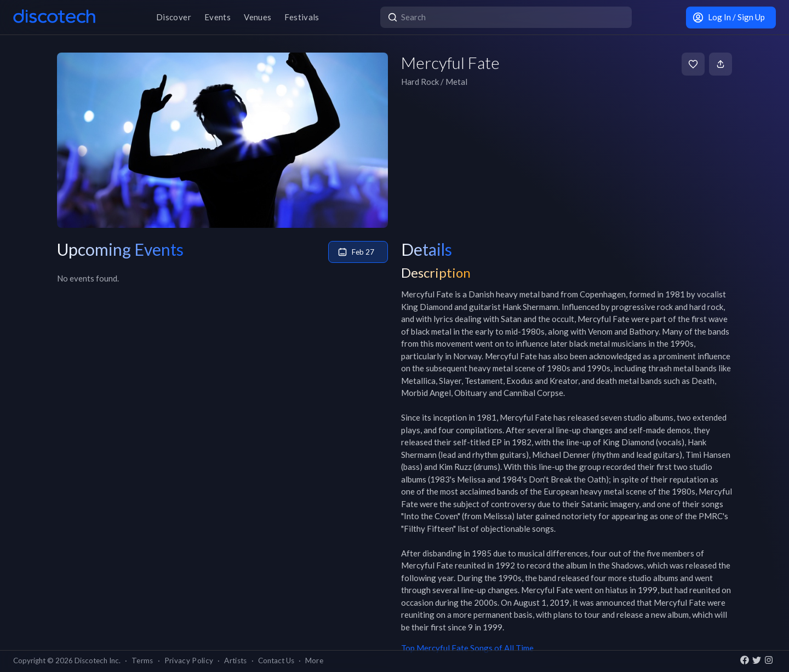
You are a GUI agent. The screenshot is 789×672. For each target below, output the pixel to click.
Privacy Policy (189, 660)
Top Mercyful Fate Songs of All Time (467, 648)
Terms (142, 660)
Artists (235, 660)
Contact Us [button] (276, 660)
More (314, 660)
